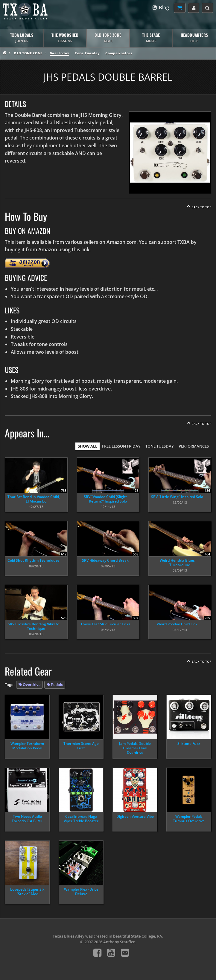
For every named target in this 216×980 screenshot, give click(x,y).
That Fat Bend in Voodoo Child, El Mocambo (34, 499)
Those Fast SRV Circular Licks (105, 624)
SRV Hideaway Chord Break (105, 560)
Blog (161, 7)
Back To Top (201, 207)
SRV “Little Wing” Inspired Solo (177, 497)
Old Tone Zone (28, 53)
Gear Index (59, 53)
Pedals (57, 685)
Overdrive (32, 685)
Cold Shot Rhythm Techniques (34, 560)
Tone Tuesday (87, 53)
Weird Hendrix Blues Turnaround (177, 562)
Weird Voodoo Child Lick (177, 624)
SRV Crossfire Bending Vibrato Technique (34, 626)
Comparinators (119, 53)
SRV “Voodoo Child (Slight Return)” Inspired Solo (105, 499)
